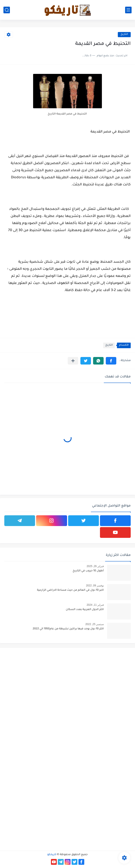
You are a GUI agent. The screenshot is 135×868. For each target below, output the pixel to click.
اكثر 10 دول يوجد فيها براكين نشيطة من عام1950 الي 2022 (68, 629)
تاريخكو (52, 855)
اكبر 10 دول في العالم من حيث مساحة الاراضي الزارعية (70, 590)
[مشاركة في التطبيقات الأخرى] (73, 361)
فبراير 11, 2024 (95, 605)
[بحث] (7, 10)
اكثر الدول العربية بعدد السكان (85, 610)
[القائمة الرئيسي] (128, 10)
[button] (111, 361)
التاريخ (124, 34)
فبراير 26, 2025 (95, 566)
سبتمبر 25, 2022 (95, 624)
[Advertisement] (67, 681)
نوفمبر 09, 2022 (95, 586)
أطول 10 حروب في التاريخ (88, 571)
